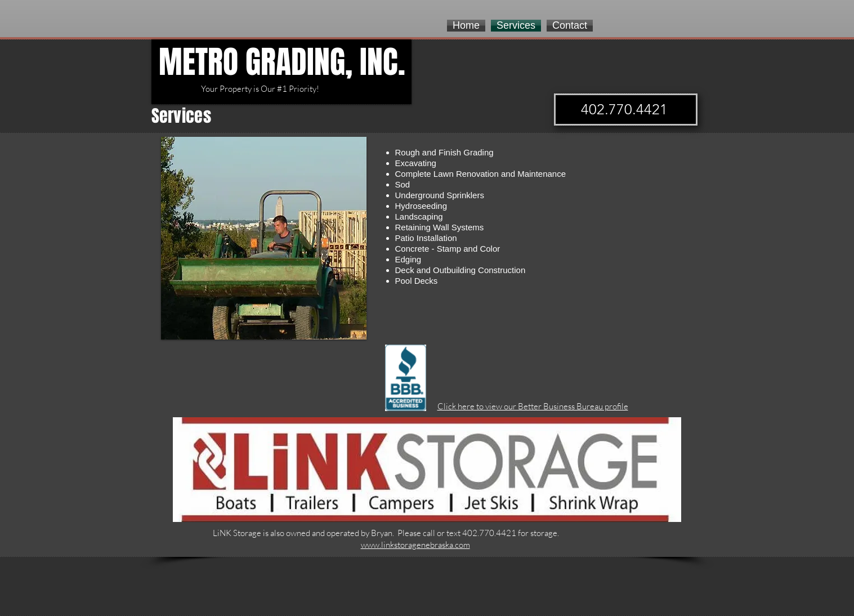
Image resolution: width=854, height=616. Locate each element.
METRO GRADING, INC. (282, 62)
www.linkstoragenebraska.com (415, 545)
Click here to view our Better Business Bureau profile (533, 406)
